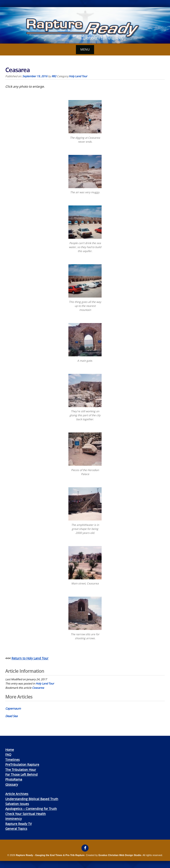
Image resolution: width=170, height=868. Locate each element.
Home (10, 750)
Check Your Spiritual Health (26, 814)
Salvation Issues (17, 804)
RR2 (54, 76)
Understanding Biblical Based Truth (32, 799)
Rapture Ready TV (18, 824)
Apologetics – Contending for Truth (31, 809)
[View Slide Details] (85, 25)
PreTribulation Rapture (22, 764)
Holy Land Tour (78, 76)
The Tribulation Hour (21, 770)
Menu (85, 49)
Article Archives (17, 794)
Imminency (14, 819)
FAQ (8, 755)
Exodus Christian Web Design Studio (120, 855)
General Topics (16, 829)
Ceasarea (38, 688)
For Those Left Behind (21, 774)
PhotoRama (14, 779)
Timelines (13, 760)
